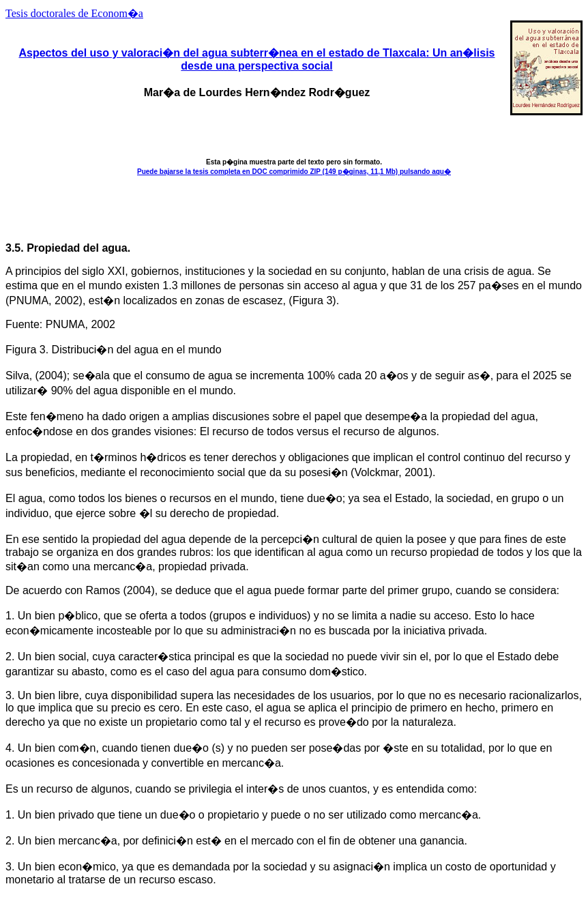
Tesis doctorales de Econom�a (74, 13)
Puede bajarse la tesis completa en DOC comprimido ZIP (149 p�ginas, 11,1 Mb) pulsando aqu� (294, 172)
